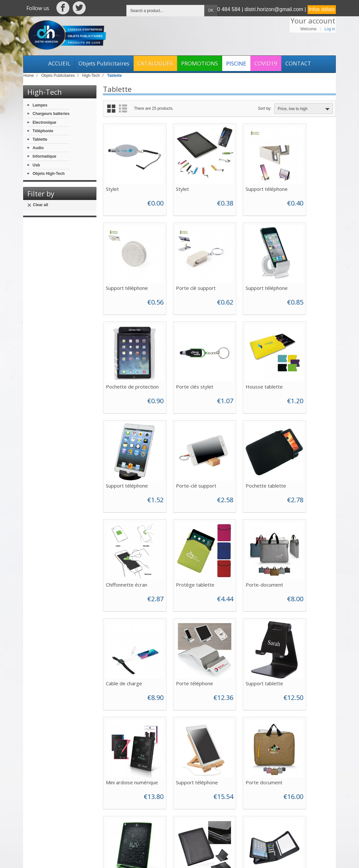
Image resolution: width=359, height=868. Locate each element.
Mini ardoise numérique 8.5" (183, 626)
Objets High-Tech (49, 173)
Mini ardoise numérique (239, 537)
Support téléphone (247, 179)
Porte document (124, 623)
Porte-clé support (246, 357)
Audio (38, 148)
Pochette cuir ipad (126, 712)
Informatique (44, 156)
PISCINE (236, 63)
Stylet (112, 179)
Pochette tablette (306, 357)
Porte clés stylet (304, 268)
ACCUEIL (59, 63)
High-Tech (45, 92)
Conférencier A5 (303, 623)
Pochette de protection (240, 270)
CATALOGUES (155, 63)
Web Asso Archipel (152, 858)
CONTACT (298, 63)
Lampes (40, 105)
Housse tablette (124, 357)
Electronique (44, 122)
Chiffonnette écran (127, 445)
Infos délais (322, 9)
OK (211, 10)
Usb (36, 165)
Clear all (38, 205)
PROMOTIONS (200, 63)
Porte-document (244, 445)
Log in (330, 29)
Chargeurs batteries (51, 114)
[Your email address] (293, 796)
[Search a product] (165, 11)
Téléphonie (43, 131)
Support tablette (185, 534)
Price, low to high (304, 109)
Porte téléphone (124, 534)
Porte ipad (238, 623)
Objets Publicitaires (104, 63)
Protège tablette (185, 445)
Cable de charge (303, 445)
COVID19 (266, 63)
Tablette (40, 139)
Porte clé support (126, 268)
